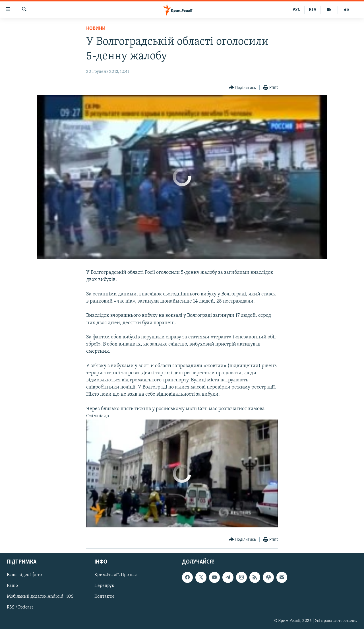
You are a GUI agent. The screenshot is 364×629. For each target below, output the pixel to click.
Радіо (12, 586)
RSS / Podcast (20, 608)
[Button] (242, 88)
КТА (313, 10)
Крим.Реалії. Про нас (116, 575)
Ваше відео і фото (24, 575)
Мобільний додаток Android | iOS (40, 597)
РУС (296, 10)
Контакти (104, 597)
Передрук (104, 586)
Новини (96, 29)
